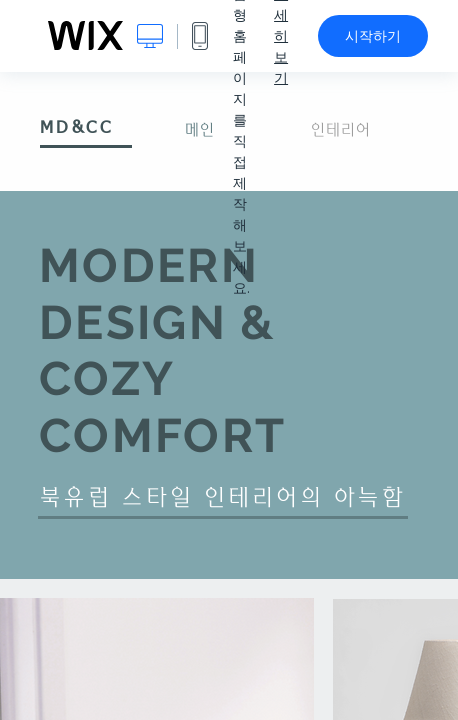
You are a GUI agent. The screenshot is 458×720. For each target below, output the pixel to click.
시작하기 (373, 36)
